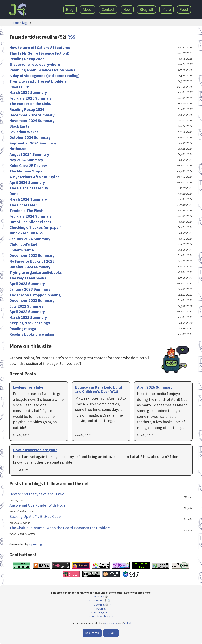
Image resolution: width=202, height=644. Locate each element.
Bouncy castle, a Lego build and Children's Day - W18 (99, 389)
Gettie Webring (101, 617)
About (88, 9)
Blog (70, 9)
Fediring (99, 597)
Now (127, 9)
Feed (184, 9)
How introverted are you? (35, 450)
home (14, 23)
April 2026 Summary (155, 387)
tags (26, 23)
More (167, 9)
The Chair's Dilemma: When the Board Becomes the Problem (60, 528)
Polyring (101, 609)
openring (36, 544)
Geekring (99, 605)
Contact (108, 9)
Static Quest (101, 613)
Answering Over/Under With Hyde (37, 505)
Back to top (92, 633)
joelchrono (111, 623)
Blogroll (146, 9)
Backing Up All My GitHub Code (35, 516)
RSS (71, 37)
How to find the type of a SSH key (36, 494)
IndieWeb (98, 601)
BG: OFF (111, 633)
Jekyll (128, 623)
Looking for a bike (28, 387)
